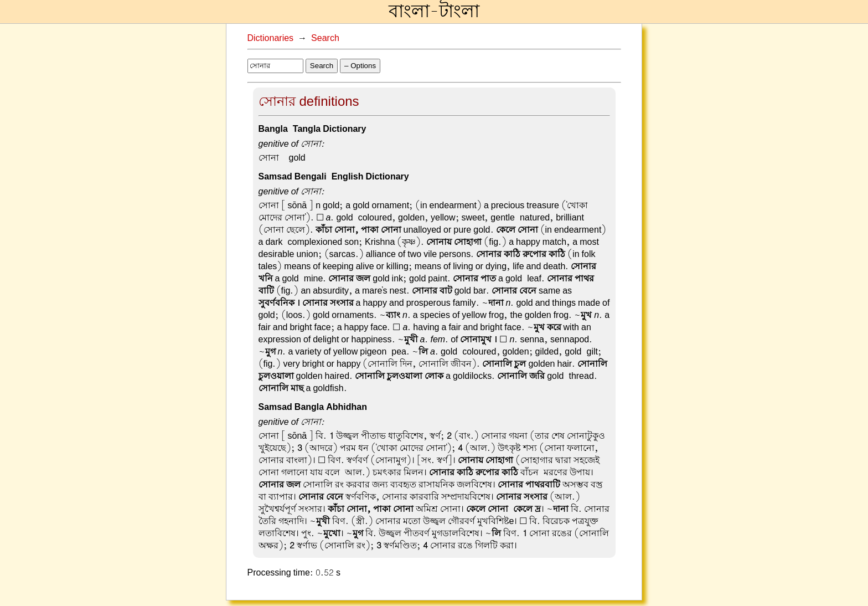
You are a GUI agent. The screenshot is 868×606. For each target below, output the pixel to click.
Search (325, 38)
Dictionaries (271, 38)
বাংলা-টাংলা (434, 12)
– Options (360, 66)
